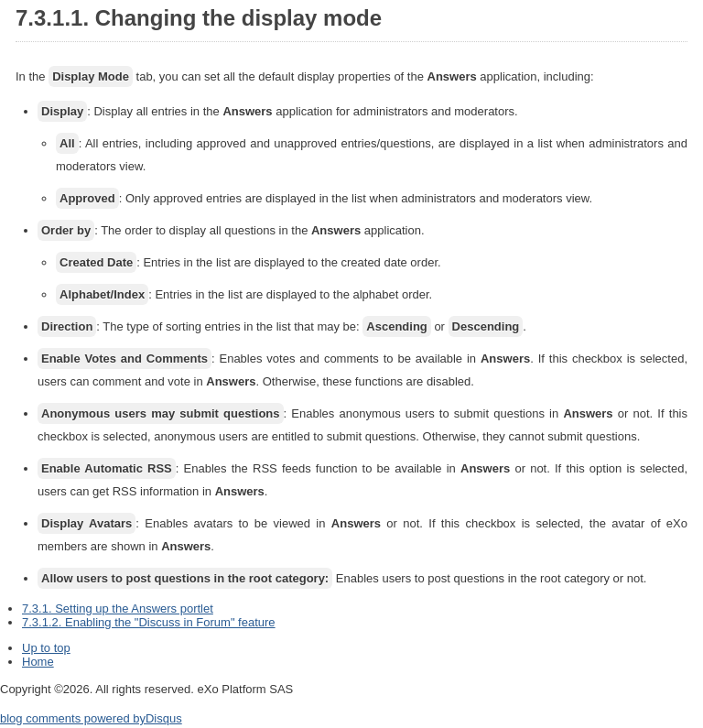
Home (38, 662)
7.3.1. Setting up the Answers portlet (118, 608)
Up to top (46, 648)
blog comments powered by (91, 718)
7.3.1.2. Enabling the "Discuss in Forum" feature (149, 622)
